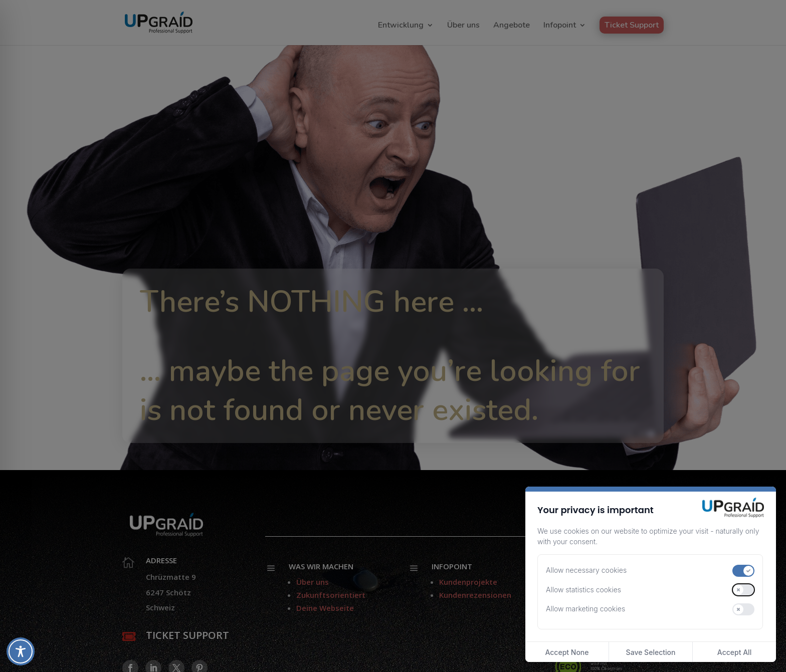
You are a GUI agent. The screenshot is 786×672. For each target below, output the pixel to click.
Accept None (567, 652)
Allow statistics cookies (583, 590)
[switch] (743, 571)
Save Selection (651, 652)
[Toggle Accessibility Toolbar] (21, 651)
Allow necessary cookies (586, 570)
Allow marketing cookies (585, 609)
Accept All (734, 652)
